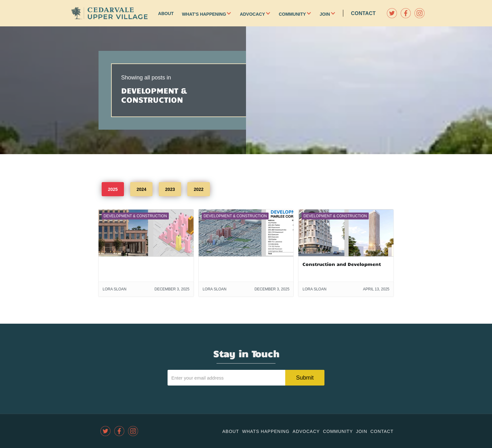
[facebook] (406, 13)
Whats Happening (266, 431)
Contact (364, 13)
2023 (170, 189)
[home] (110, 13)
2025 (113, 189)
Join (325, 14)
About (166, 13)
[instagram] (420, 13)
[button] (233, 13)
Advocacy (252, 14)
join (361, 431)
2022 (198, 189)
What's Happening (204, 14)
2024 (141, 189)
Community (292, 14)
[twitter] (392, 13)
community (338, 431)
